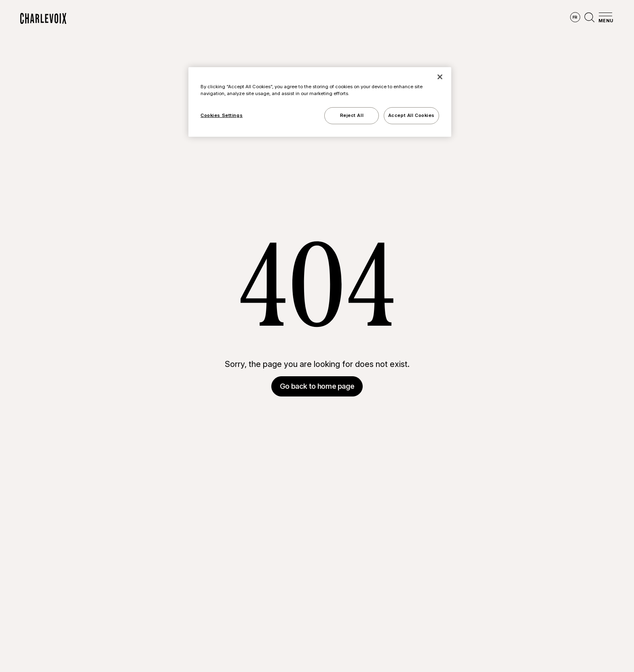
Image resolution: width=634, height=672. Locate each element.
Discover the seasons (303, 19)
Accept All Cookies (411, 115)
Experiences (368, 19)
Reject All (352, 115)
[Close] (440, 77)
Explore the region (228, 19)
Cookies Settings (222, 115)
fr (575, 17)
